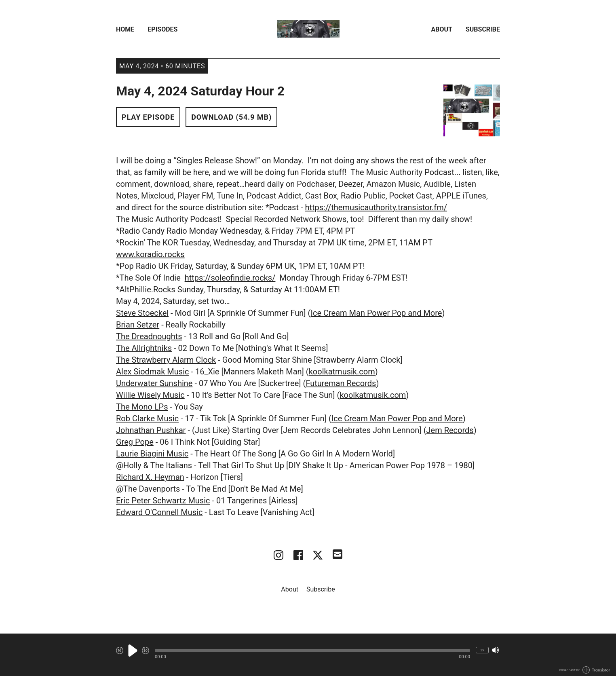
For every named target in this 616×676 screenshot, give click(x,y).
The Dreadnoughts (149, 336)
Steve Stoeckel (142, 313)
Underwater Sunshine (154, 383)
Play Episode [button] (148, 117)
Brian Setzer (138, 325)
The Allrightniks (144, 348)
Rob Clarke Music (147, 418)
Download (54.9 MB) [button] (231, 117)
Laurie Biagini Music (152, 454)
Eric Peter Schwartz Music (163, 501)
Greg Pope (135, 442)
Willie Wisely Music (150, 395)
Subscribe (483, 29)
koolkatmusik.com (342, 372)
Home (125, 29)
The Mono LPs (142, 407)
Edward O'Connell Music (159, 512)
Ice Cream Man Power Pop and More (376, 313)
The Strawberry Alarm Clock (166, 360)
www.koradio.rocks (150, 254)
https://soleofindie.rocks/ (230, 278)
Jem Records (450, 430)
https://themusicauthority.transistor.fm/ (376, 207)
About (442, 29)
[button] (312, 651)
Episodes (162, 29)
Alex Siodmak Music (152, 372)
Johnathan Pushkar (151, 430)
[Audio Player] (308, 655)
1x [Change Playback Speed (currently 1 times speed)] (482, 650)
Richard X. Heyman (150, 477)
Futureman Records (341, 383)
